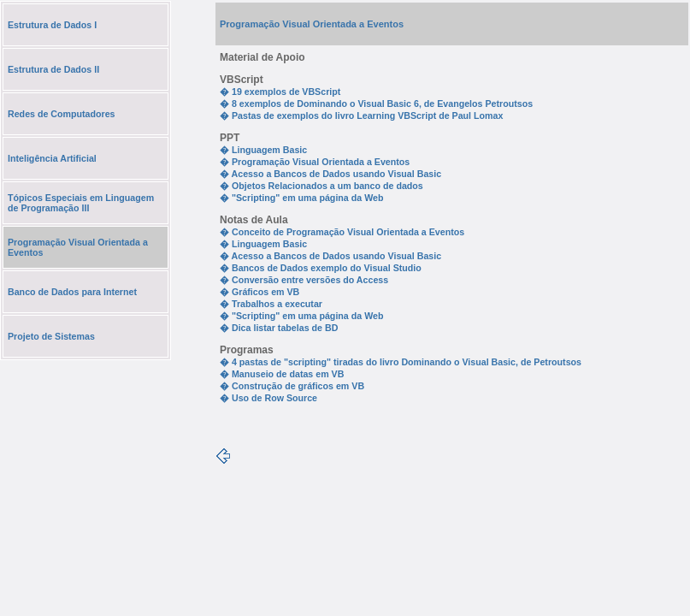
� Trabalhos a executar (271, 304)
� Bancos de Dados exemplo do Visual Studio (321, 268)
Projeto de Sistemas (51, 336)
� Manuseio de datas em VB (282, 374)
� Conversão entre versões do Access (304, 280)
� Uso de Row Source (268, 398)
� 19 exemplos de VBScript (280, 92)
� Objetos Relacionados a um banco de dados (321, 186)
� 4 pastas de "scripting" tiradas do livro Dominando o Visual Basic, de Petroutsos (401, 362)
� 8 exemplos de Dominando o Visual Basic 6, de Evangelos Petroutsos (376, 104)
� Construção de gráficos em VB (292, 386)
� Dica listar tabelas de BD (279, 328)
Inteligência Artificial (52, 158)
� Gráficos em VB (259, 292)
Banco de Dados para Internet (72, 292)
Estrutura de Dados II (53, 69)
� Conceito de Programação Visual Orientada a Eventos (342, 232)
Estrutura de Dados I (52, 25)
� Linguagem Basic (263, 150)
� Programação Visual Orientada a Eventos (315, 162)
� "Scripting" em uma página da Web (301, 198)
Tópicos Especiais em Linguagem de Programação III (81, 203)
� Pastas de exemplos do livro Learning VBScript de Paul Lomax (361, 115)
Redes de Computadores (62, 114)
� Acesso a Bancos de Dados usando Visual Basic (330, 174)
